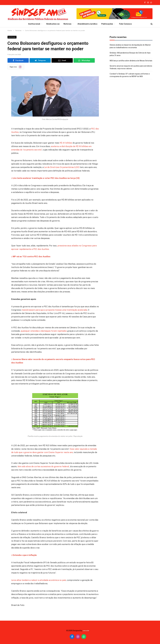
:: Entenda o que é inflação (24, 555)
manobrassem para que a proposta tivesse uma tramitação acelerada (54, 310)
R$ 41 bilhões (66, 143)
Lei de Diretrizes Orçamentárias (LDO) (62, 167)
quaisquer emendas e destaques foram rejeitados (44, 331)
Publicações (107, 24)
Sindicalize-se (53, 24)
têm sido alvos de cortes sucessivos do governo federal (43, 466)
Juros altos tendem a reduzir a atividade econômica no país (39, 580)
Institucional (34, 24)
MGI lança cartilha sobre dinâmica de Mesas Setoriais (131, 61)
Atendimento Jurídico (87, 24)
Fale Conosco (125, 24)
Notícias (67, 24)
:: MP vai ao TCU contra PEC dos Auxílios (31, 257)
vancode (86, 631)
